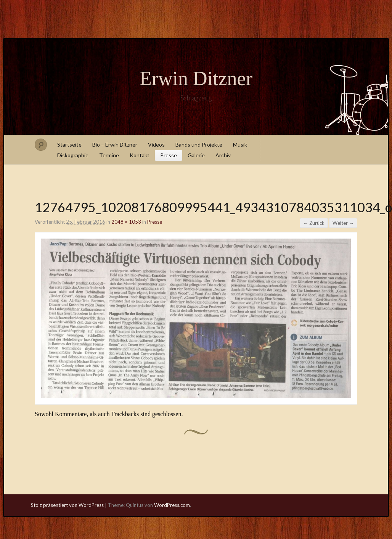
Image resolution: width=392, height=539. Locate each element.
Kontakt (140, 155)
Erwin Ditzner (196, 78)
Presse (169, 155)
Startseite (69, 144)
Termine (109, 155)
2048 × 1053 (126, 222)
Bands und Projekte (199, 144)
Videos (156, 144)
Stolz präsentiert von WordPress (67, 505)
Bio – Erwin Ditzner (115, 144)
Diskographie (73, 155)
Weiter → (343, 223)
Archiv (223, 155)
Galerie (196, 155)
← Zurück (314, 223)
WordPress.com (172, 505)
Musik (240, 144)
